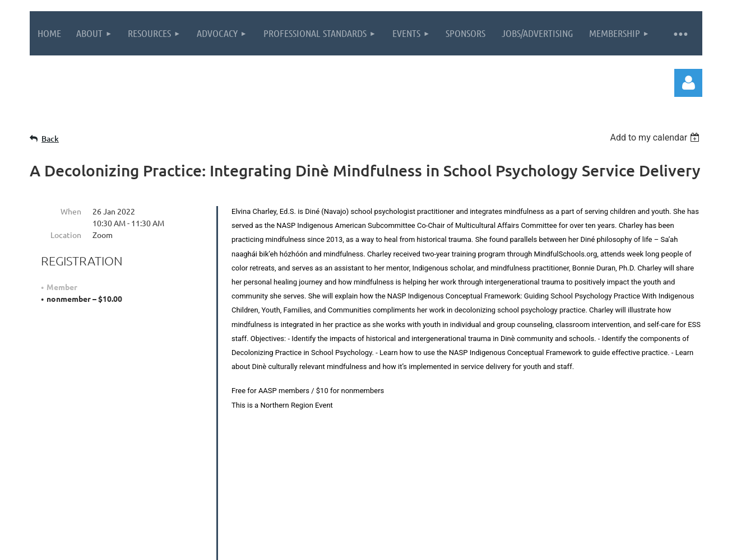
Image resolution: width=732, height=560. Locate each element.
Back (50, 139)
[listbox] (656, 137)
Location (66, 235)
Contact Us (565, 477)
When (71, 211)
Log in (688, 83)
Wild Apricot (569, 546)
